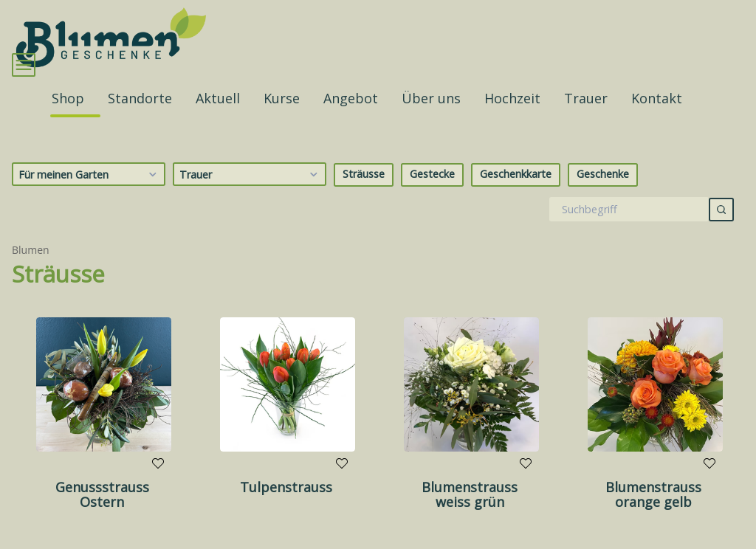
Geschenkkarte (516, 196)
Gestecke (432, 196)
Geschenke (603, 196)
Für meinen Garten (90, 196)
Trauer (251, 196)
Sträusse (364, 196)
